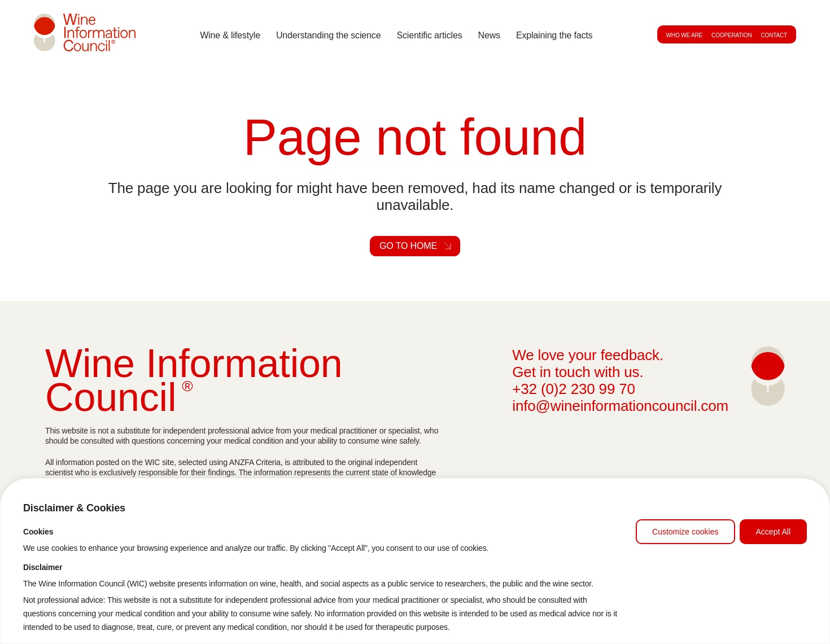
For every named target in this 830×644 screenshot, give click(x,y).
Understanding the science (328, 35)
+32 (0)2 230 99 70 (574, 389)
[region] (415, 561)
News (489, 35)
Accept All (773, 532)
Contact (774, 35)
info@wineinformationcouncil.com (620, 406)
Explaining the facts (554, 35)
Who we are (685, 35)
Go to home (408, 246)
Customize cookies (685, 532)
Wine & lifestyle (230, 35)
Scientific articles (429, 35)
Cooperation (731, 35)
